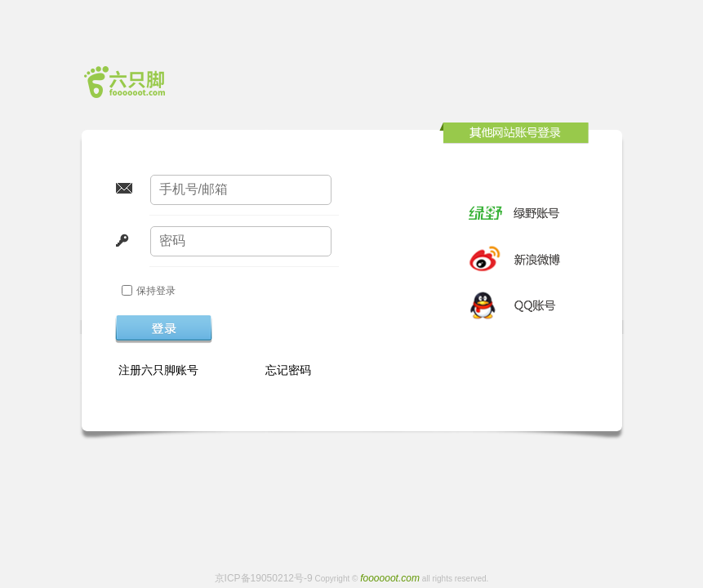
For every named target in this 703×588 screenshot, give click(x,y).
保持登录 (156, 291)
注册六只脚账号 (159, 370)
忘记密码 (288, 370)
